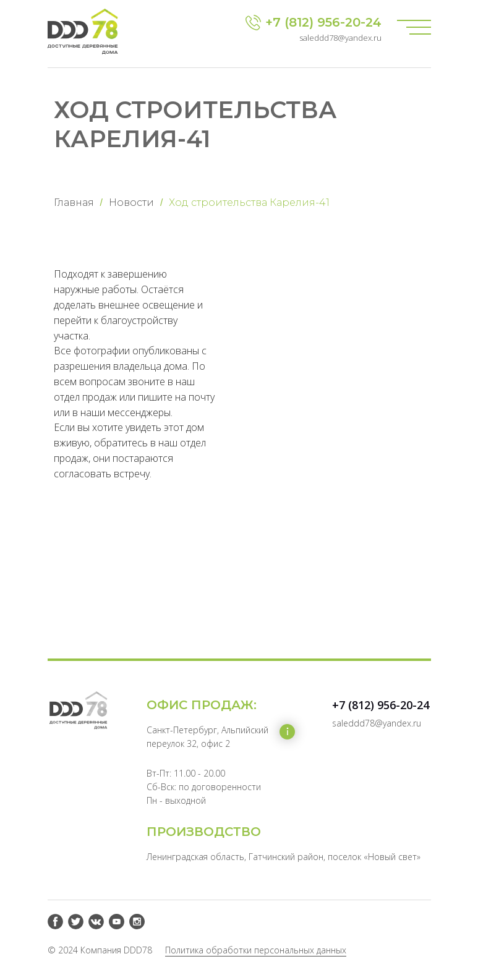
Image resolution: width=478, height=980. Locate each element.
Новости (131, 202)
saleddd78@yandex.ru (340, 38)
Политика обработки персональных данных (256, 950)
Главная (74, 202)
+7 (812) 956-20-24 (323, 22)
